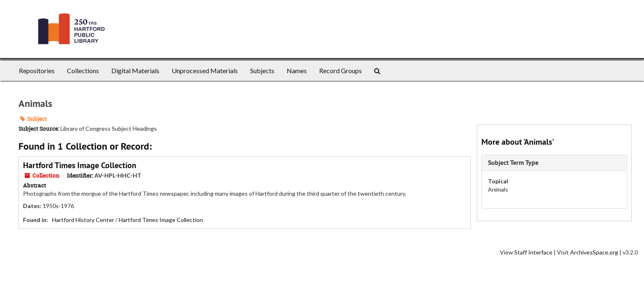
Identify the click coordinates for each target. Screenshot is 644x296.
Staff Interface (533, 252)
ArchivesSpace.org (594, 252)
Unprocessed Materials (205, 71)
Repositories (37, 71)
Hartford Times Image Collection (80, 165)
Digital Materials (135, 71)
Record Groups (340, 71)
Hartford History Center (83, 220)
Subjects (262, 71)
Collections (83, 71)
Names (297, 71)
